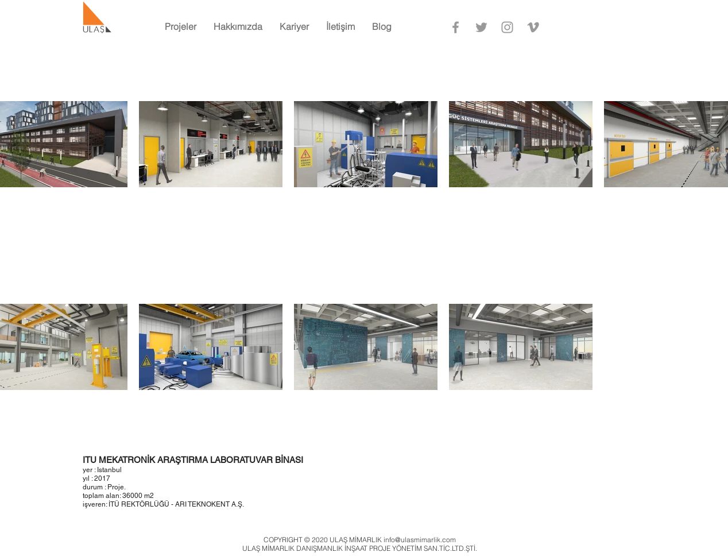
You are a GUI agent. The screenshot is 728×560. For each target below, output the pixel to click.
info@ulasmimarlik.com (420, 540)
